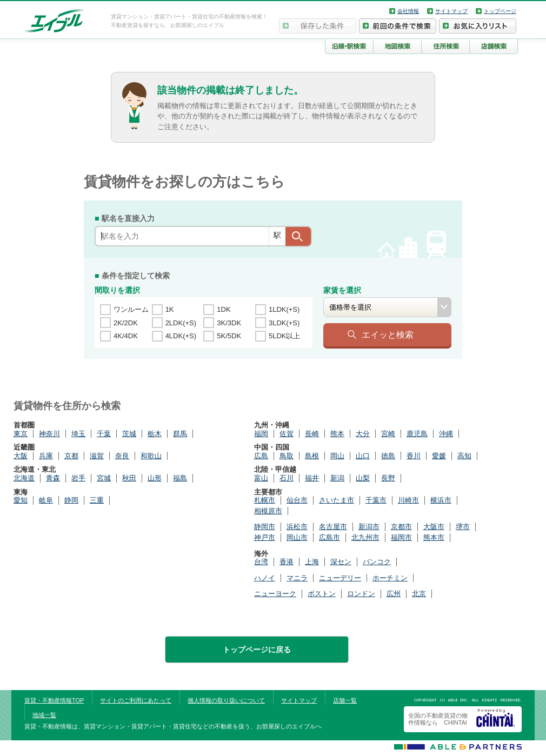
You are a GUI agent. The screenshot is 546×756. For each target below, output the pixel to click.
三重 (97, 500)
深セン (341, 562)
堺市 (463, 527)
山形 (155, 478)
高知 (464, 456)
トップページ (500, 11)
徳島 (388, 456)
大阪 (21, 456)
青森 (53, 478)
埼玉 (78, 434)
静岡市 (265, 527)
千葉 (104, 434)
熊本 (337, 434)
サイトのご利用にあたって (136, 700)
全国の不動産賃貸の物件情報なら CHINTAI (438, 719)
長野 (388, 478)
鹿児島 (417, 434)
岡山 (337, 456)
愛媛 (439, 456)
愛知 (21, 500)
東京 (21, 434)
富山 (261, 478)
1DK (224, 309)
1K (170, 309)
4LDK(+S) (181, 336)
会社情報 (408, 11)
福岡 (261, 434)
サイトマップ (451, 11)
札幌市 (265, 500)
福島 (180, 478)
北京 (419, 594)
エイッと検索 (388, 334)
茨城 (129, 434)
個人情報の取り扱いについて (226, 700)
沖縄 (446, 434)
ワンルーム (131, 309)
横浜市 (441, 500)
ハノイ (265, 578)
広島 (261, 456)
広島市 (329, 537)
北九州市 (365, 537)
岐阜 (46, 500)
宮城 (104, 478)
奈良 (122, 456)
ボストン (322, 594)
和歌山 (151, 456)
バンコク (377, 562)
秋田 (129, 478)
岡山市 (297, 537)
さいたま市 (337, 500)
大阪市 (434, 527)
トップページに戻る (257, 650)
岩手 (78, 478)
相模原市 (268, 511)
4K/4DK (126, 336)
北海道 (24, 478)
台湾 (261, 562)
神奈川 (49, 434)
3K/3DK (229, 323)
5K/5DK (229, 336)
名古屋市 (333, 527)
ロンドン (361, 594)
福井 (312, 478)
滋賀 (97, 456)
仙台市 (297, 500)
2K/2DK (126, 323)
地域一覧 (44, 715)
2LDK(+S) (181, 323)
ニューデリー (340, 578)
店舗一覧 (345, 700)
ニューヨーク (275, 594)
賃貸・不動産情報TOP (54, 700)
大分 (363, 434)
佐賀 (287, 434)
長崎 (312, 434)
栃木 (155, 434)
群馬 (180, 434)
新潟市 (369, 527)
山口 (363, 456)
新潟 (337, 478)
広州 (394, 594)
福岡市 (401, 537)
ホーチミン (390, 578)
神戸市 (265, 537)
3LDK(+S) (284, 323)
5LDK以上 (285, 336)
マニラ (297, 578)
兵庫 (46, 456)
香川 (414, 456)
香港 (287, 562)
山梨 (363, 478)
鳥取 (287, 456)
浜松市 (297, 527)
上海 (312, 562)
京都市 (401, 527)
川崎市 (408, 500)
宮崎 (388, 434)
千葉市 (376, 500)
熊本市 (434, 537)
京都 (71, 456)
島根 (312, 456)
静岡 (71, 500)
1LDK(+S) (284, 309)
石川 (287, 478)
